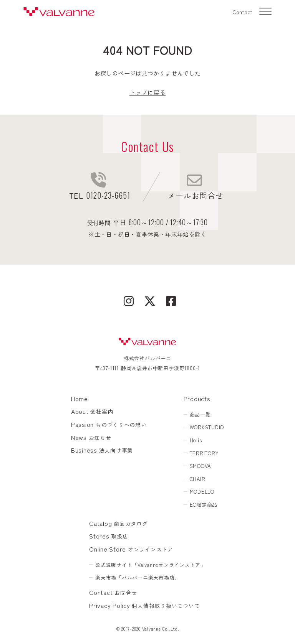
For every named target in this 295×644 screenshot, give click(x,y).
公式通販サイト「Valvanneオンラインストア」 (151, 565)
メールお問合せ (195, 187)
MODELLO (202, 492)
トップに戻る (148, 92)
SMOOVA (201, 466)
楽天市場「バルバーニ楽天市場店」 (138, 577)
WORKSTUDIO (207, 427)
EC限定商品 (204, 505)
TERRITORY (204, 453)
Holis (196, 440)
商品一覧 (200, 414)
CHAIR (198, 479)
